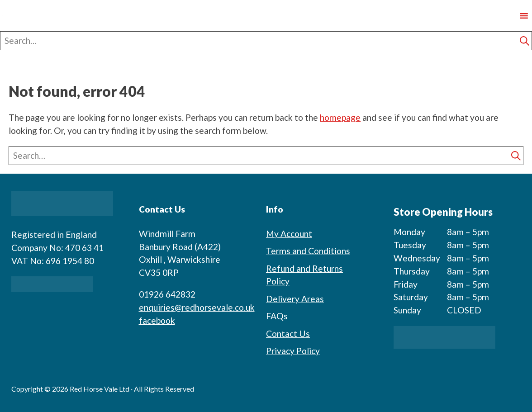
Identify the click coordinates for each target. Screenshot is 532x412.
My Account (289, 234)
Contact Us (288, 334)
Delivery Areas (295, 299)
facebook (157, 320)
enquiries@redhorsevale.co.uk (197, 307)
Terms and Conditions (308, 251)
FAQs (277, 316)
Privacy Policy (293, 351)
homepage (340, 117)
